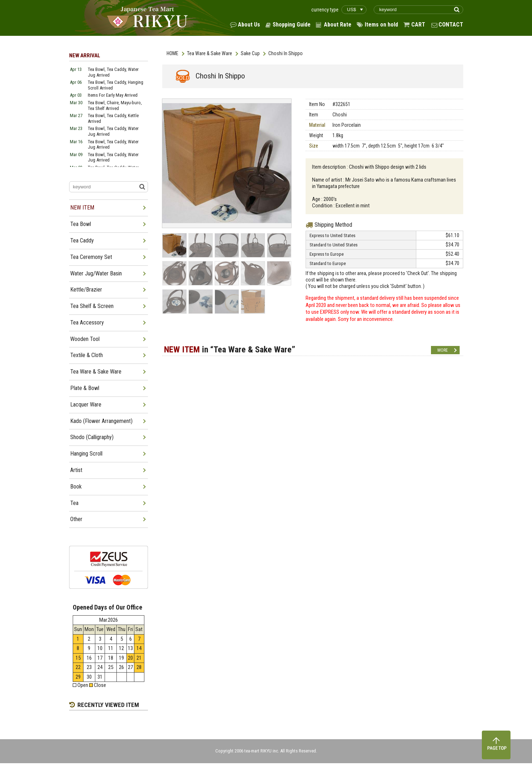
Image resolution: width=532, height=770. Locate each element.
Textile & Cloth (87, 355)
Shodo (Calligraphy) (92, 437)
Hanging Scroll (86, 454)
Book (76, 487)
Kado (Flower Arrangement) (101, 421)
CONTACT (451, 25)
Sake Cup (250, 53)
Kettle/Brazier (86, 290)
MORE (443, 350)
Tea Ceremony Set (91, 257)
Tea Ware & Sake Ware (210, 53)
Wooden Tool (85, 339)
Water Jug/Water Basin (96, 273)
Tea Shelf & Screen (92, 306)
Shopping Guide (292, 25)
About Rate (338, 25)
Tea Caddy (82, 240)
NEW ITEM (82, 208)
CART (418, 25)
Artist (76, 470)
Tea (74, 503)
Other (76, 519)
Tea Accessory (87, 323)
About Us (249, 25)
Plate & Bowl (85, 388)
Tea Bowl (81, 224)
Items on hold (381, 25)
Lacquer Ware (86, 405)
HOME (172, 53)
